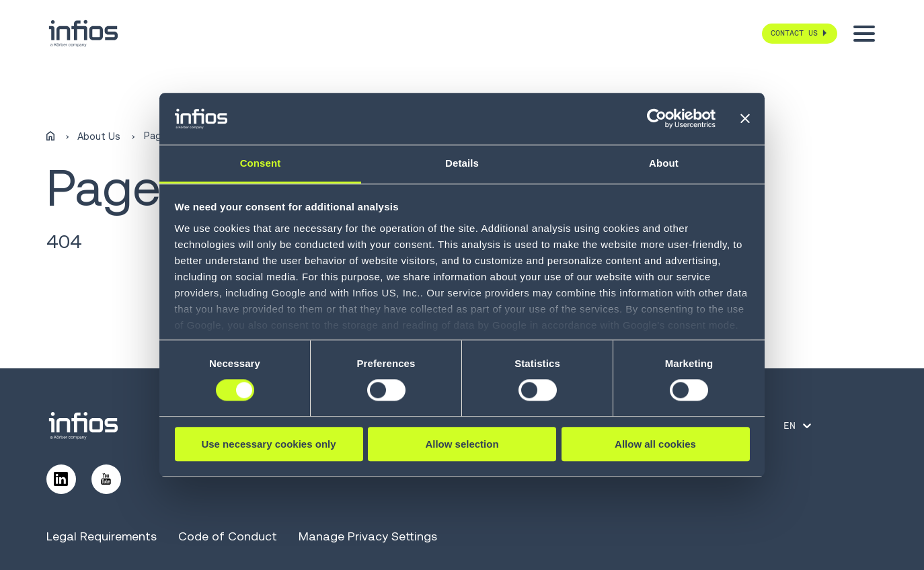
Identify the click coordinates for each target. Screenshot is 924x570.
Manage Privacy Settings (368, 536)
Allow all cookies (655, 444)
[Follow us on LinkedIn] (61, 479)
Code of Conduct (228, 536)
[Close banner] (745, 119)
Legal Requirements (102, 536)
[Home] (50, 136)
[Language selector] (799, 425)
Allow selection (462, 444)
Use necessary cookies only (268, 444)
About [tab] (664, 163)
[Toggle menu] (864, 34)
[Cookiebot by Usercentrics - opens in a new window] (657, 119)
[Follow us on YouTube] (106, 479)
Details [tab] (462, 163)
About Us (99, 136)
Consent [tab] (261, 163)
